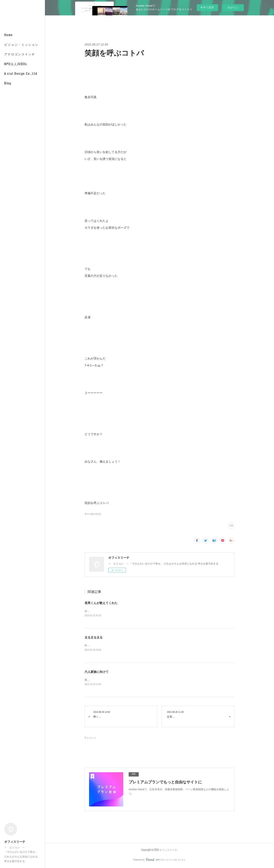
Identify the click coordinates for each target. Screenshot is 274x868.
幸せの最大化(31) (93, 514)
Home (8, 35)
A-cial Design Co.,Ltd (21, 73)
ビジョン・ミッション (21, 44)
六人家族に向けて (97, 672)
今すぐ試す (207, 7)
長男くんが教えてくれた (101, 603)
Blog (8, 83)
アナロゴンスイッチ (20, 54)
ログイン (233, 8)
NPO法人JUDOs (16, 64)
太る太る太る (94, 638)
